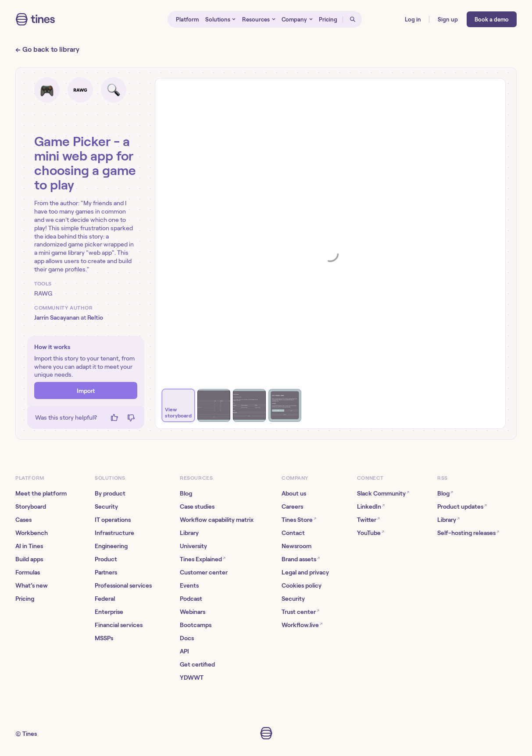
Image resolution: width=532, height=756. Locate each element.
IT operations (113, 520)
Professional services (123, 585)
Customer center (204, 572)
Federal (105, 599)
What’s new (32, 585)
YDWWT (192, 678)
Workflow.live (302, 625)
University (193, 546)
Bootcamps (196, 625)
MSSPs (104, 638)
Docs (187, 638)
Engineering (111, 546)
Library (189, 533)
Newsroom (296, 546)
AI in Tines (29, 546)
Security (106, 506)
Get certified (197, 664)
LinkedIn (371, 506)
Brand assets (301, 559)
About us (294, 493)
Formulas (28, 572)
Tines (30, 734)
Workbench (32, 533)
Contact (293, 533)
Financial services (119, 625)
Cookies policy (302, 585)
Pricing (25, 599)
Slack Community (383, 493)
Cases (23, 520)
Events (189, 585)
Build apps (29, 559)
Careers (292, 506)
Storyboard (31, 506)
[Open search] (352, 19)
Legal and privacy (305, 572)
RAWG (43, 293)
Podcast (191, 599)
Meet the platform (41, 493)
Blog (186, 493)
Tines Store (299, 519)
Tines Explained (203, 559)
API (184, 651)
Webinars (193, 612)
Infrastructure (114, 533)
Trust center (300, 612)
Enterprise (109, 612)
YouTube (371, 533)
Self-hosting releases (468, 533)
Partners (106, 572)
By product (110, 493)
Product (106, 559)
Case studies (197, 506)
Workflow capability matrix (217, 520)
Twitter (368, 519)
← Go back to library (47, 49)
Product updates (462, 506)
